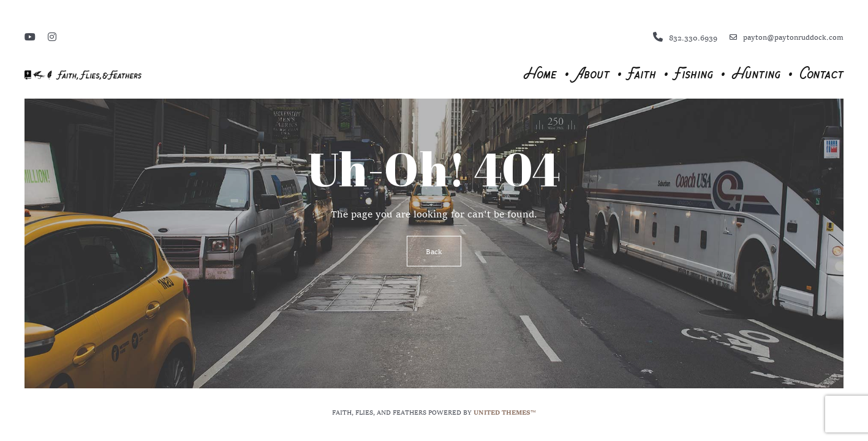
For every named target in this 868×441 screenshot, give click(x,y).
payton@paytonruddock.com (787, 37)
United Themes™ (505, 412)
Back (434, 251)
